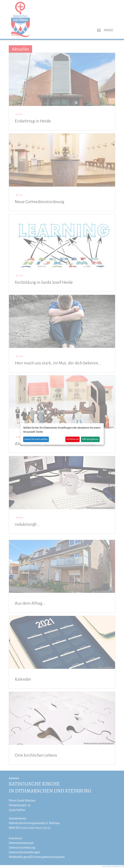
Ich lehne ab (73, 439)
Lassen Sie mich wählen (36, 439)
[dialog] (62, 434)
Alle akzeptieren (90, 439)
